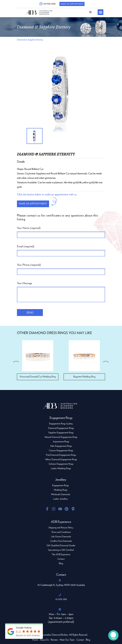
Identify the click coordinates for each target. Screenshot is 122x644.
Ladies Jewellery (61, 499)
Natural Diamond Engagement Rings (61, 437)
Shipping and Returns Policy (61, 528)
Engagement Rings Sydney (61, 424)
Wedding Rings (61, 490)
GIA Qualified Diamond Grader (61, 546)
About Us (44, 640)
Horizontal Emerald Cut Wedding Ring (38, 377)
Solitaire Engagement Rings (61, 464)
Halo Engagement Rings (61, 446)
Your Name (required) (29, 228)
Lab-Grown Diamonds (61, 537)
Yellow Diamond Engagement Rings (61, 460)
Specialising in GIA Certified (61, 550)
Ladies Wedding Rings (61, 469)
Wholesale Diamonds (61, 495)
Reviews (54, 640)
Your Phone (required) (29, 265)
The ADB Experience (61, 555)
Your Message (24, 283)
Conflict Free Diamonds (61, 541)
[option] (61, 90)
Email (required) (26, 246)
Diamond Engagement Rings (61, 428)
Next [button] (106, 362)
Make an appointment (33, 204)
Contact (61, 559)
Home (35, 640)
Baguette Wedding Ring (84, 377)
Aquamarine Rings (61, 442)
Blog (61, 564)
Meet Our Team (67, 640)
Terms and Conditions (61, 532)
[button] (100, 12)
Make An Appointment (72, 4)
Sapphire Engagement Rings (61, 433)
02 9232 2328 (49, 4)
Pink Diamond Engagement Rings (61, 455)
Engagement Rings (61, 486)
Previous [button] (16, 362)
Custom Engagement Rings (61, 451)
